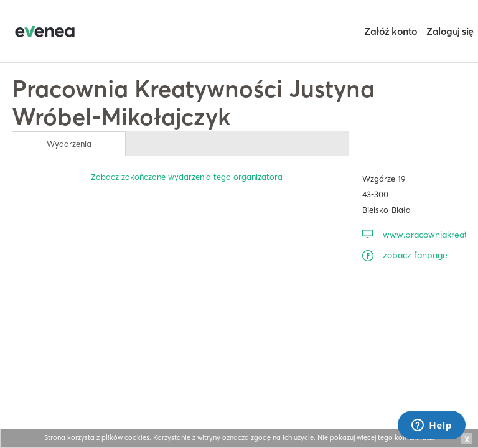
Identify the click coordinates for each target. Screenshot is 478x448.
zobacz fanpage (415, 255)
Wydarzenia (69, 144)
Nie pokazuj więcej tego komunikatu (375, 437)
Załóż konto (391, 31)
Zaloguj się (450, 31)
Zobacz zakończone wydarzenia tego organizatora (187, 177)
